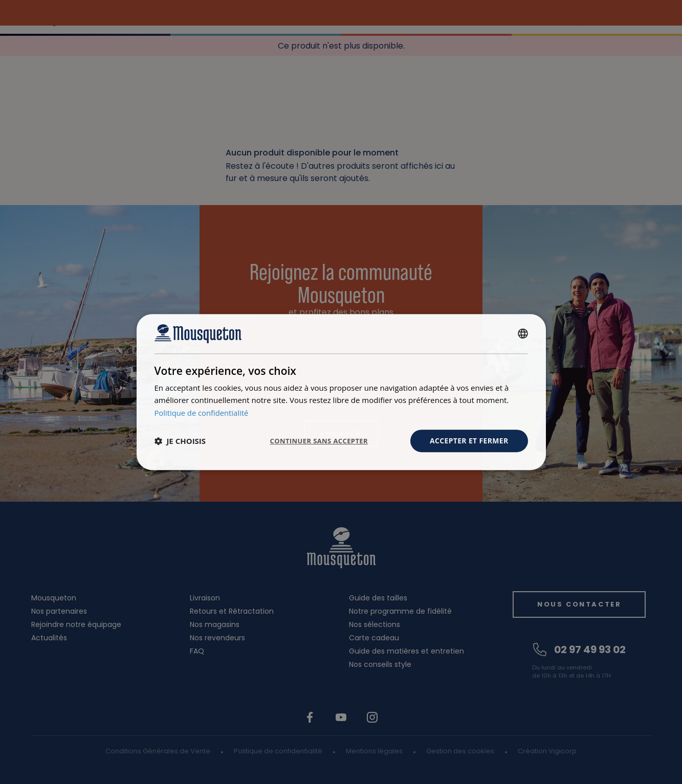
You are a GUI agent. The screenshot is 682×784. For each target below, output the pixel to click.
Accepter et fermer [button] (469, 441)
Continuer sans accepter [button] (313, 441)
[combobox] (523, 333)
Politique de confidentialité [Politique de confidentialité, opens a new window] (202, 413)
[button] (180, 441)
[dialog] (341, 392)
